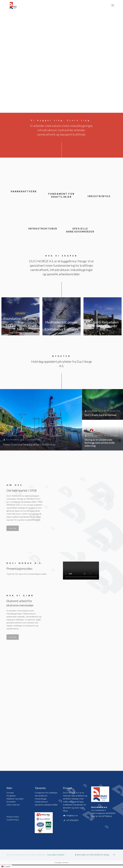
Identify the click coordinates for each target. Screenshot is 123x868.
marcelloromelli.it (56, 855)
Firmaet (10, 793)
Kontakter (11, 802)
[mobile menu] (113, 5)
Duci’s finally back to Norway (100, 415)
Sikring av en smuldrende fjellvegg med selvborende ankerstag (100, 443)
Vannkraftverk (41, 796)
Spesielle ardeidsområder (46, 805)
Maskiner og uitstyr (15, 799)
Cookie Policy (13, 820)
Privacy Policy (13, 817)
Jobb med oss (13, 805)
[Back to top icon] (114, 855)
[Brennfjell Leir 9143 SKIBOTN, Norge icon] (92, 855)
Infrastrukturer (41, 802)
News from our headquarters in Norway (29, 444)
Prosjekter (11, 796)
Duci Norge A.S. (13, 440)
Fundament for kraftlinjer (46, 793)
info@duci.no (72, 816)
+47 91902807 (72, 820)
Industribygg (40, 799)
